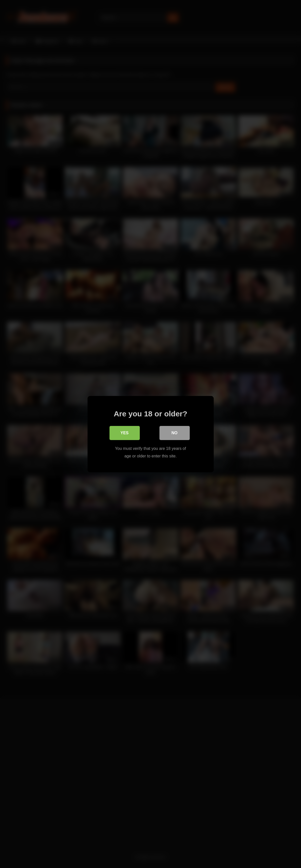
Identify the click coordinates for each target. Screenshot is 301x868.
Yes (124, 433)
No (175, 433)
